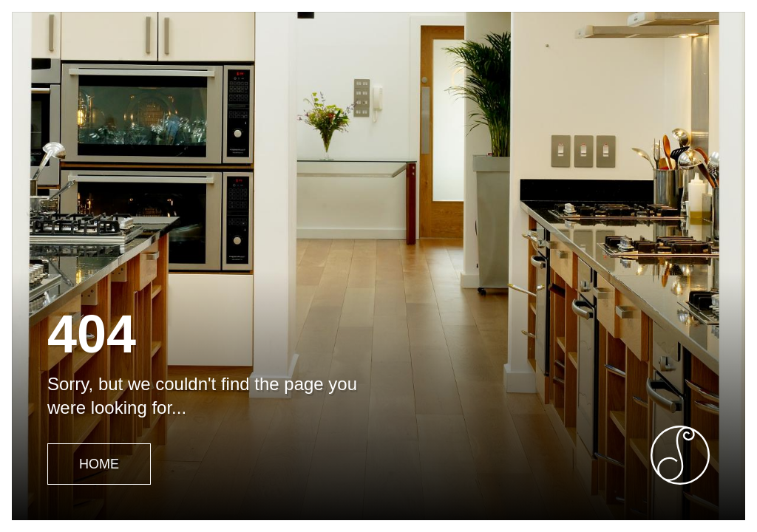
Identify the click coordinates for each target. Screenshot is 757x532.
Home (99, 464)
